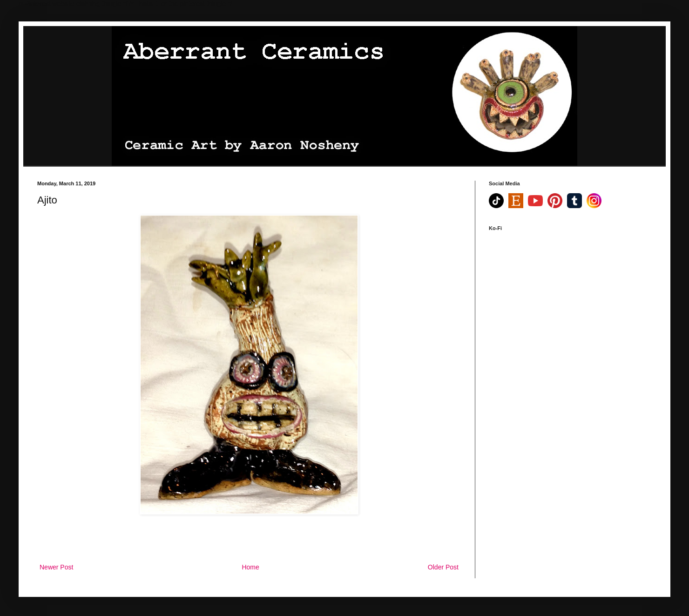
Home (250, 567)
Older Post (443, 567)
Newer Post (56, 567)
